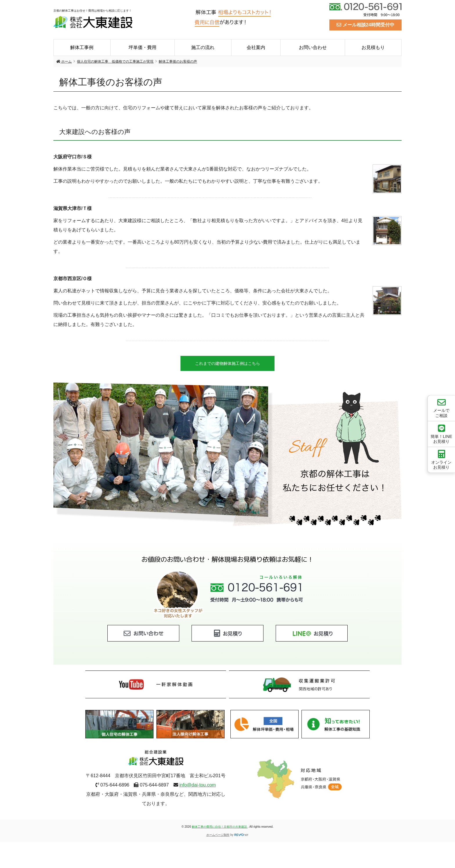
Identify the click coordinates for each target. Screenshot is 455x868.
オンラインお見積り (441, 460)
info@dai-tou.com (198, 785)
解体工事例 (82, 47)
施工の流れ (203, 47)
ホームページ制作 (218, 835)
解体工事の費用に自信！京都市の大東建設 (220, 827)
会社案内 (256, 47)
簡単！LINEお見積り (441, 434)
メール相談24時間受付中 (365, 25)
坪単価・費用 (142, 47)
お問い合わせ (313, 47)
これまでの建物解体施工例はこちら (228, 363)
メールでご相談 (441, 408)
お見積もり (373, 47)
